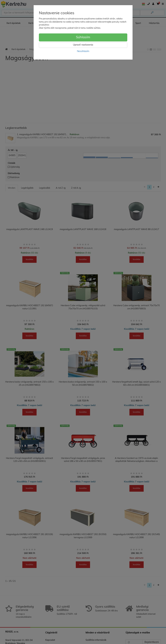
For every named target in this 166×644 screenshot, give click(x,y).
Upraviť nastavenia (83, 45)
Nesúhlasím (83, 51)
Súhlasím (83, 37)
